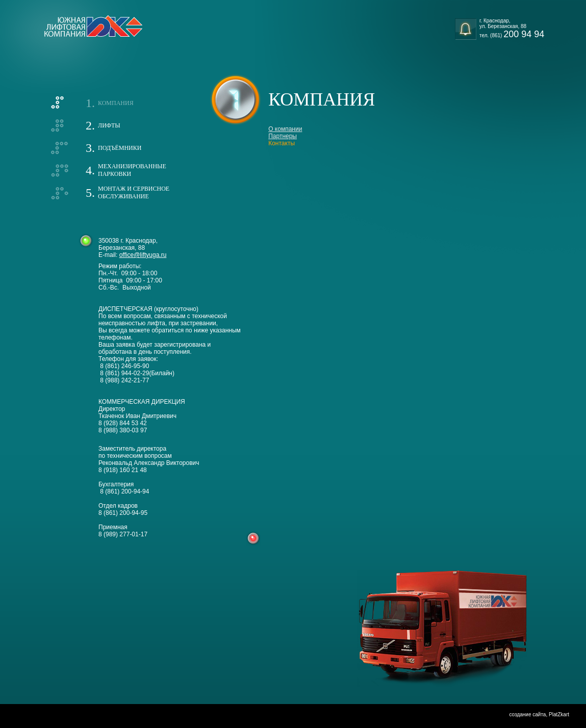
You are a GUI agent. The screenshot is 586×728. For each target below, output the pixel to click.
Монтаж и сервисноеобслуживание (134, 192)
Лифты (109, 125)
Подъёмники (120, 148)
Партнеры (283, 136)
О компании (285, 129)
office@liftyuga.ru (143, 255)
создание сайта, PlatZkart (539, 714)
